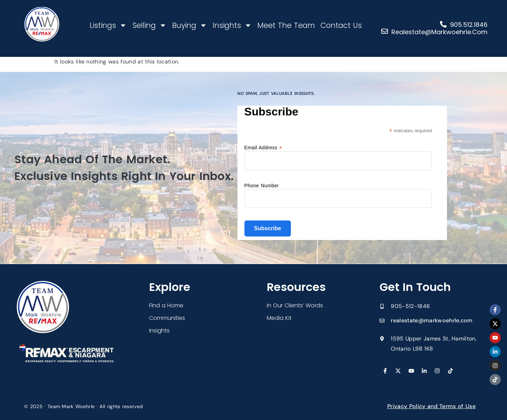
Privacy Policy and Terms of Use (431, 406)
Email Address (263, 147)
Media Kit (279, 318)
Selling (149, 25)
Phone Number (262, 186)
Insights (232, 25)
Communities (167, 318)
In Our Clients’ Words (295, 305)
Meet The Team (286, 25)
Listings (108, 25)
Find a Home (166, 305)
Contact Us (341, 25)
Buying (190, 25)
